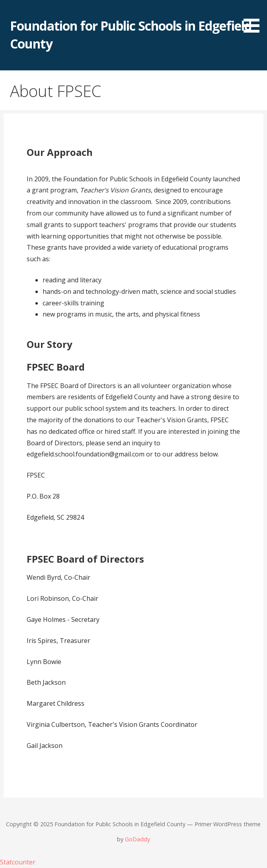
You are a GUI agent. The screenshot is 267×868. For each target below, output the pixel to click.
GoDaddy (137, 839)
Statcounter (18, 862)
